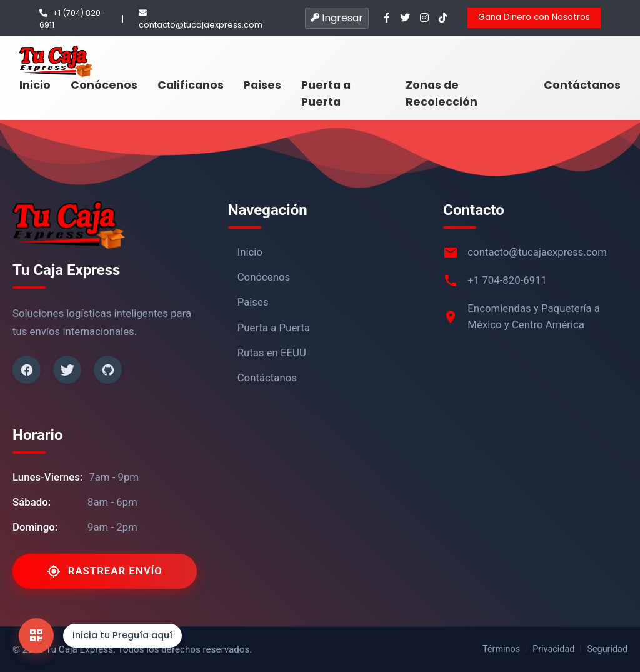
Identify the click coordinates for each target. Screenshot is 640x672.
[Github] (108, 370)
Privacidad (553, 649)
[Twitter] (67, 370)
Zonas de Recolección (442, 93)
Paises (262, 85)
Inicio (35, 85)
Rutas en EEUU (272, 353)
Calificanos (191, 85)
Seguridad (607, 649)
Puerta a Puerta (326, 93)
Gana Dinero (534, 17)
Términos (501, 649)
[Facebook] (27, 370)
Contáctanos (582, 85)
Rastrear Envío (105, 571)
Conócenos (104, 85)
